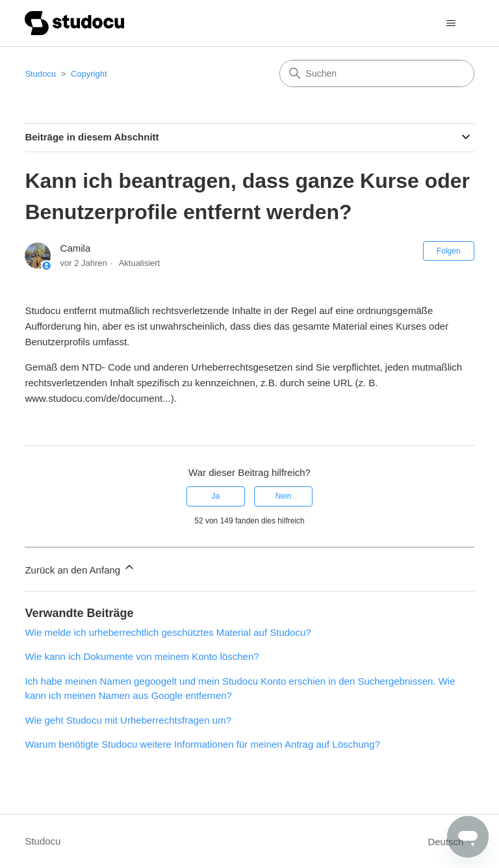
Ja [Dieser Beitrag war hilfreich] (216, 496)
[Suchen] (377, 73)
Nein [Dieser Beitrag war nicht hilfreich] (284, 496)
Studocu (40, 74)
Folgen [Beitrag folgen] (449, 251)
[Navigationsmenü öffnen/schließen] (451, 23)
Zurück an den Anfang (80, 568)
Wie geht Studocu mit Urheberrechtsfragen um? (128, 720)
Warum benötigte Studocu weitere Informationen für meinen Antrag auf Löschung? (202, 744)
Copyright (89, 74)
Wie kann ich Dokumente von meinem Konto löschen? (142, 656)
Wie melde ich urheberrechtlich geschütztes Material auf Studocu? (168, 632)
